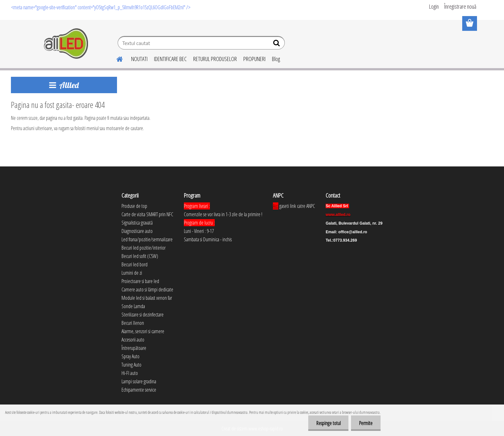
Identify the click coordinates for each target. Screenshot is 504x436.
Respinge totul (328, 423)
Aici (276, 206)
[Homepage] (116, 58)
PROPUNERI (254, 59)
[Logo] (66, 44)
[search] (277, 44)
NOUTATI (139, 59)
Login (434, 6)
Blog (276, 59)
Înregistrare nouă (460, 6)
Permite (366, 423)
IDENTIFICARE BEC (170, 59)
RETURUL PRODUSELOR (215, 59)
